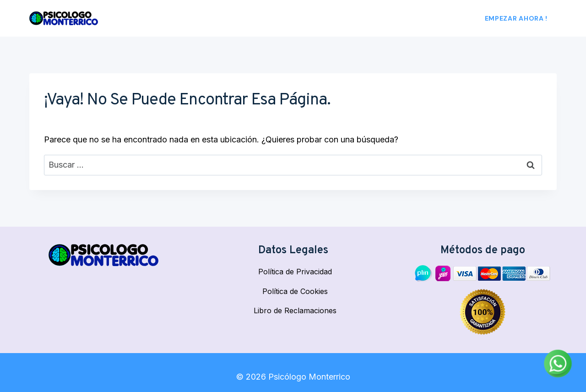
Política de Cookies (295, 291)
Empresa (413, 18)
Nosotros (316, 18)
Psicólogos (365, 18)
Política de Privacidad (295, 272)
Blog (448, 18)
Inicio (278, 18)
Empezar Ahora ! (516, 18)
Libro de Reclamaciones (295, 310)
